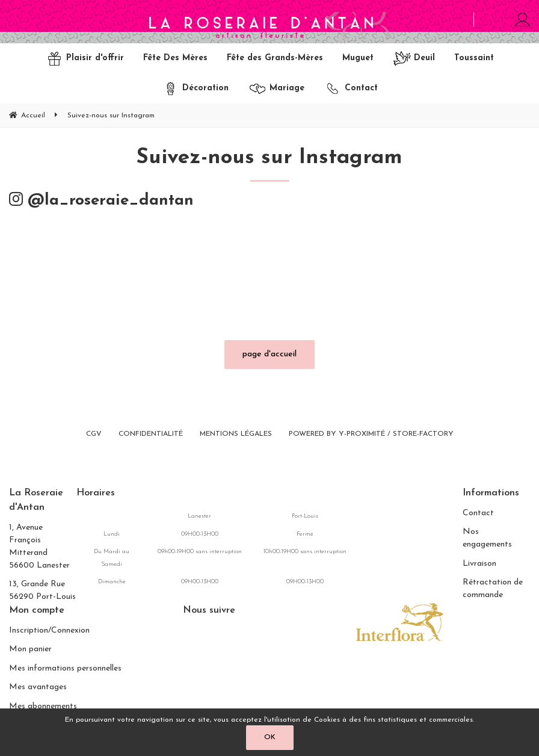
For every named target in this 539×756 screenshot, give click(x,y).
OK (270, 737)
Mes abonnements (43, 706)
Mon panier (30, 650)
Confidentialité (151, 435)
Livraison (479, 564)
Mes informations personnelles (65, 668)
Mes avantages (38, 688)
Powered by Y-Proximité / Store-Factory (371, 435)
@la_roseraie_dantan (101, 201)
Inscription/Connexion (49, 631)
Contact (478, 513)
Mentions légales (236, 435)
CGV (94, 435)
